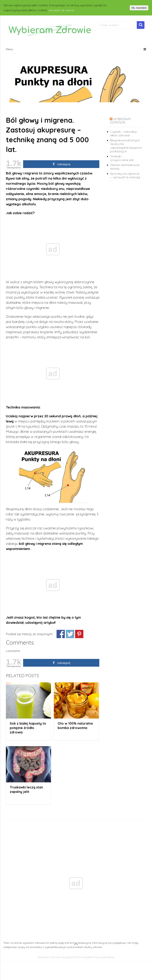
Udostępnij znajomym (61, 634)
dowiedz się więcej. (61, 10)
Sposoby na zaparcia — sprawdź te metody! (125, 175)
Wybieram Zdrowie (49, 957)
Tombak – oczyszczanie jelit (122, 158)
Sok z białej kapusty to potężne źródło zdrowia (28, 728)
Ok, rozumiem (139, 8)
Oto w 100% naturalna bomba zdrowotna (75, 726)
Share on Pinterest (79, 634)
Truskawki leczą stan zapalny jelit (26, 789)
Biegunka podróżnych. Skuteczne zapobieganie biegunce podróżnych (126, 146)
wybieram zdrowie (120, 121)
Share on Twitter (70, 634)
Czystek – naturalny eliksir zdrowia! (123, 133)
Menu (9, 49)
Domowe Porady (23, 109)
